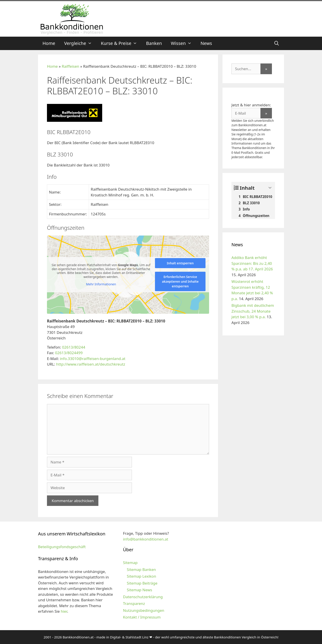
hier (64, 611)
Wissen (183, 43)
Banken (154, 43)
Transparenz (134, 603)
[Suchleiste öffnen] (277, 43)
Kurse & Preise (121, 43)
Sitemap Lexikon (141, 576)
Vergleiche (80, 43)
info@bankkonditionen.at (146, 539)
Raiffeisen (70, 66)
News (206, 43)
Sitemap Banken (141, 569)
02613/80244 (74, 347)
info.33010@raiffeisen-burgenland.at (93, 359)
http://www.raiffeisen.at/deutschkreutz (91, 364)
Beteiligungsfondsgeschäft (62, 547)
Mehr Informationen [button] (101, 284)
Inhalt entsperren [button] (180, 263)
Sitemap (130, 563)
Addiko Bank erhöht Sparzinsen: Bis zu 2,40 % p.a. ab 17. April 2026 (252, 263)
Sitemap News (139, 590)
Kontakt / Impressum (142, 617)
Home (49, 43)
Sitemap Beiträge (142, 583)
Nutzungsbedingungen (144, 610)
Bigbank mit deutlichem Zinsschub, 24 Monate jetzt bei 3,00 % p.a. (253, 311)
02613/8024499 (69, 353)
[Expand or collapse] (270, 188)
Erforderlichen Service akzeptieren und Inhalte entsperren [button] (180, 281)
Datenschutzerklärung (143, 597)
